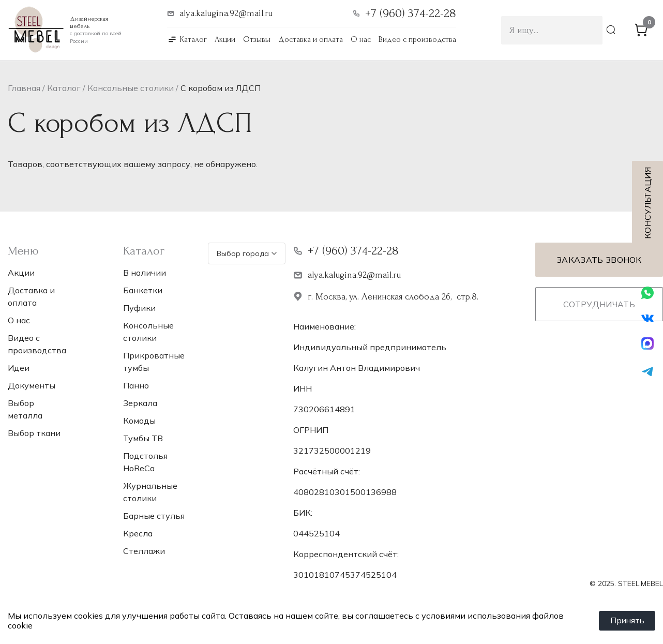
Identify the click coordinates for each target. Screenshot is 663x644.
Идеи (19, 368)
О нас (361, 39)
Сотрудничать (599, 304)
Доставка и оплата (311, 39)
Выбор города (247, 253)
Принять (627, 621)
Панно (136, 385)
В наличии (145, 273)
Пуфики (139, 308)
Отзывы (257, 39)
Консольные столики (131, 88)
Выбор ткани (34, 433)
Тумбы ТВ (143, 438)
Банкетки (143, 290)
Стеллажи (144, 551)
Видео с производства (417, 39)
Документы (32, 385)
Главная (24, 88)
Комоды (139, 421)
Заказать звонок (599, 260)
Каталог (193, 39)
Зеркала (140, 403)
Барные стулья (154, 516)
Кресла (138, 533)
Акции (225, 39)
